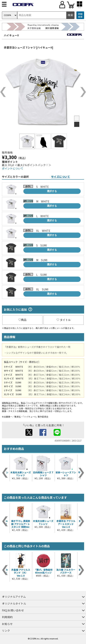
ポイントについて (13, 168)
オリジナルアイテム (14, 597)
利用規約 (7, 617)
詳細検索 (80, 15)
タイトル (64, 320)
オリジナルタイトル (14, 603)
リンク (6, 630)
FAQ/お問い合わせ (13, 610)
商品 (22, 320)
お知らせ (7, 624)
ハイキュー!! (11, 35)
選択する (52, 191)
